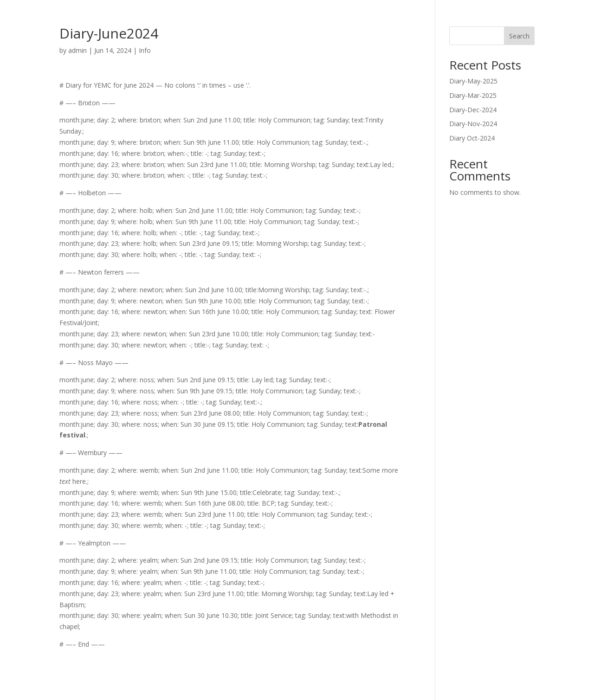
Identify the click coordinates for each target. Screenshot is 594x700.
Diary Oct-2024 (472, 138)
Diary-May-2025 (473, 81)
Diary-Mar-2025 (473, 95)
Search (519, 36)
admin (77, 50)
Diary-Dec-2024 (473, 110)
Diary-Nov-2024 (473, 124)
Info (145, 50)
